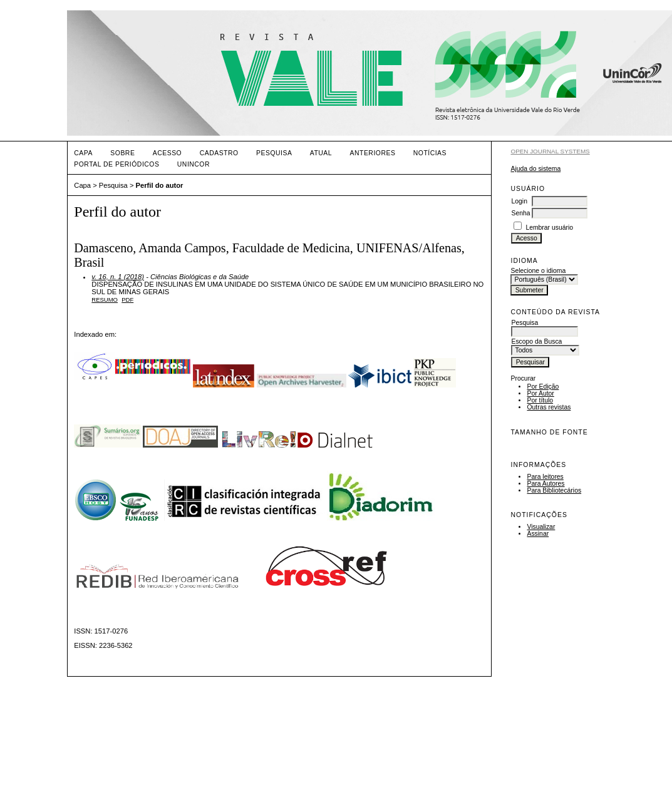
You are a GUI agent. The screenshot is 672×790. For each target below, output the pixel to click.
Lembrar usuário (549, 228)
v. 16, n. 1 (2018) (118, 277)
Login (519, 201)
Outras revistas (549, 407)
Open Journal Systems (550, 151)
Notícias (430, 153)
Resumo (105, 300)
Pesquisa (274, 153)
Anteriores (373, 153)
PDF (127, 300)
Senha (520, 213)
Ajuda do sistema (535, 169)
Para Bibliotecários (554, 490)
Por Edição (543, 387)
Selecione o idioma (538, 271)
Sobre (122, 153)
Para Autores (545, 484)
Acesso (167, 153)
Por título (540, 400)
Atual (321, 153)
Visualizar (541, 527)
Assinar (538, 534)
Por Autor (540, 393)
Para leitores (545, 477)
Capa (83, 153)
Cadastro (219, 153)
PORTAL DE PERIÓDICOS (116, 164)
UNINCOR (194, 164)
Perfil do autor (160, 185)
